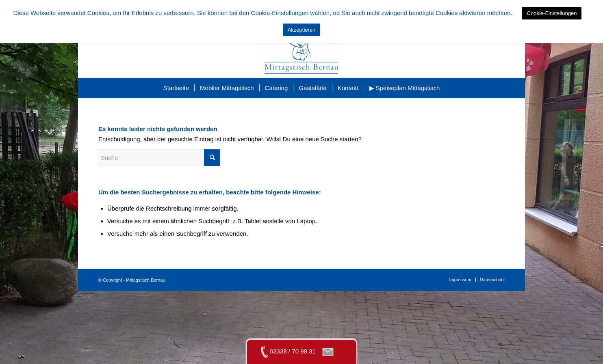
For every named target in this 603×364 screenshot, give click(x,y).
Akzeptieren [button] (302, 30)
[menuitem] (176, 88)
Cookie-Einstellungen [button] (552, 13)
